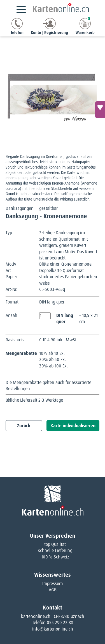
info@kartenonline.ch (53, 629)
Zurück (24, 426)
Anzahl (12, 315)
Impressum (53, 584)
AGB (53, 590)
